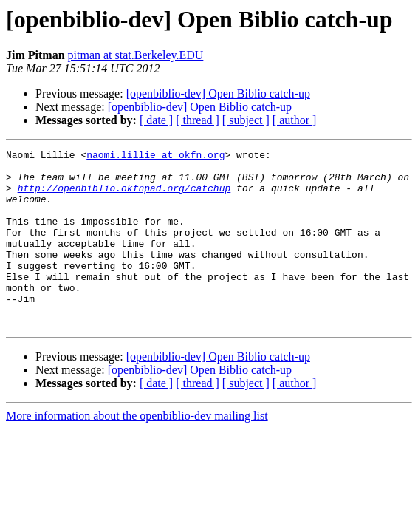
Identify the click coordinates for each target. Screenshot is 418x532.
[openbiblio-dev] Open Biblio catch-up (218, 93)
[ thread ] (198, 120)
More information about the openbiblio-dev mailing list (137, 451)
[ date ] (156, 120)
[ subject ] (246, 120)
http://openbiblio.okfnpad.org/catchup (124, 197)
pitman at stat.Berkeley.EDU (136, 55)
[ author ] (295, 120)
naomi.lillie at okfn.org (155, 157)
